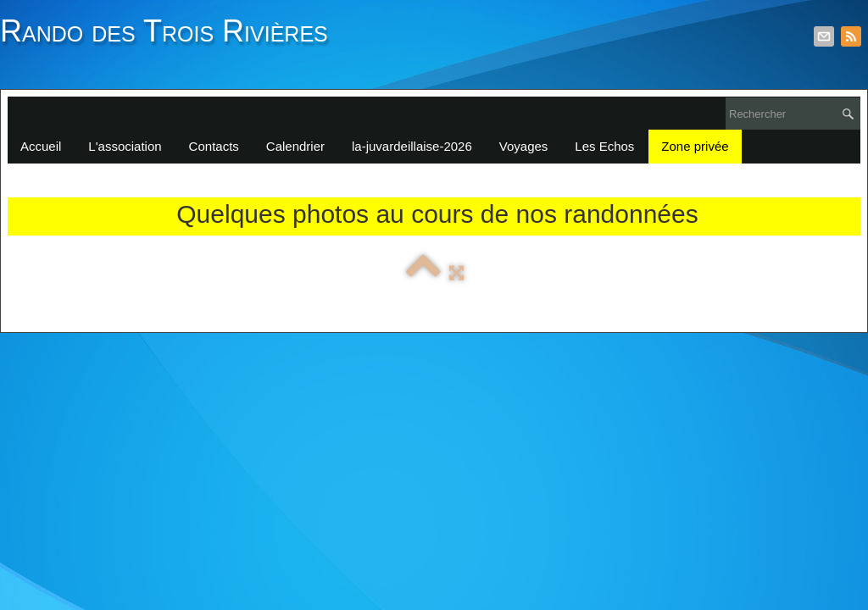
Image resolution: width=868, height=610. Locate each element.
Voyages (524, 146)
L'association (125, 146)
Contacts (214, 146)
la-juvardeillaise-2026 (412, 146)
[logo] (170, 41)
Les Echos (604, 146)
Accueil (41, 146)
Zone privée (695, 146)
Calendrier (295, 146)
